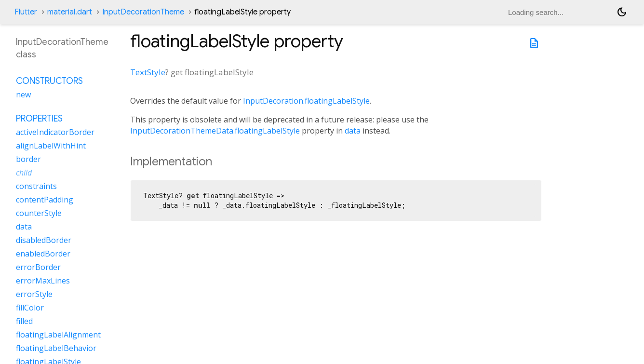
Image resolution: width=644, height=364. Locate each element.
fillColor (30, 308)
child (24, 173)
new (23, 94)
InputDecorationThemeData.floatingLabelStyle (215, 131)
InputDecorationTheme (143, 12)
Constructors (49, 81)
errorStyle (34, 294)
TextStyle (148, 72)
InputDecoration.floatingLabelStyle (306, 101)
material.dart (70, 12)
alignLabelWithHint (51, 146)
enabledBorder (43, 254)
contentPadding (45, 200)
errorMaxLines (43, 281)
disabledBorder (44, 240)
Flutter (26, 12)
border (28, 159)
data (353, 131)
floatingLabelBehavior (56, 348)
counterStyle (39, 213)
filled (24, 321)
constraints (36, 186)
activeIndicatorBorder (55, 132)
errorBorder (38, 267)
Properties (39, 119)
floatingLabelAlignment (58, 335)
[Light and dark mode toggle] (622, 12)
